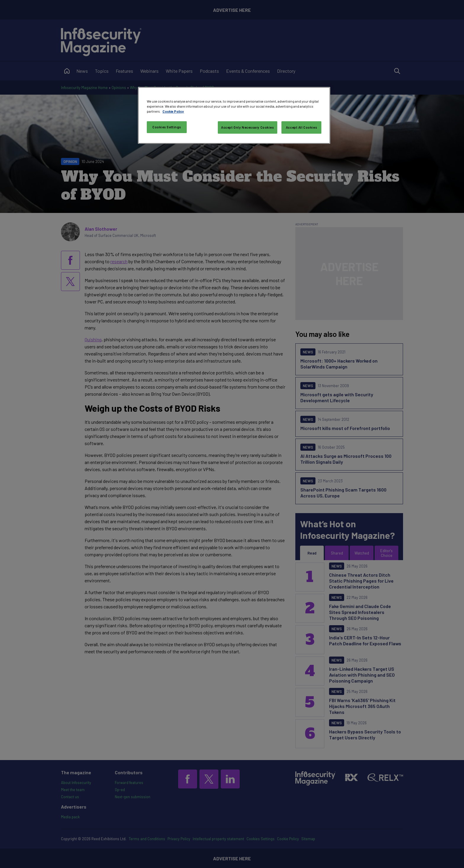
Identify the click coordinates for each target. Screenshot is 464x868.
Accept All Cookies (301, 127)
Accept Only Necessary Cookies (248, 127)
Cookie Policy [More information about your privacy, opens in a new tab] (173, 111)
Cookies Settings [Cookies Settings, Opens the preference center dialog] (167, 127)
